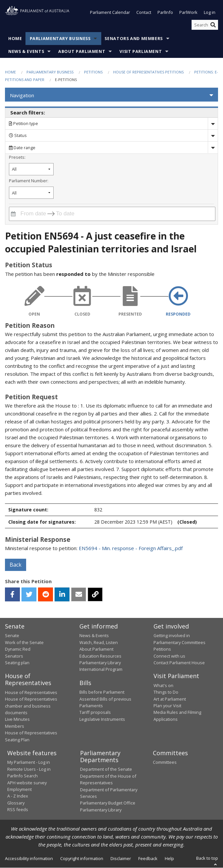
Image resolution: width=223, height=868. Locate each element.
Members (15, 726)
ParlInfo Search (22, 776)
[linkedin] (62, 594)
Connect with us (169, 656)
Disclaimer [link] (121, 859)
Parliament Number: (29, 181)
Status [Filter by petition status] (18, 136)
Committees (165, 762)
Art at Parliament (170, 699)
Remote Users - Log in (29, 769)
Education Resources (100, 656)
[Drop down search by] (213, 124)
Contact (144, 13)
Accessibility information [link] (29, 859)
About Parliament (82, 52)
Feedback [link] (148, 859)
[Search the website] (205, 25)
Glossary (16, 803)
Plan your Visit (167, 706)
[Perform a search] (213, 25)
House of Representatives (31, 692)
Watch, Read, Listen (99, 642)
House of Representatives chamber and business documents (31, 706)
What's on (163, 685)
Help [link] (169, 859)
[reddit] (45, 594)
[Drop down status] (213, 135)
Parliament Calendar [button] (110, 13)
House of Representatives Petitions (148, 72)
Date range (22, 148)
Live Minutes (17, 719)
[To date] (70, 214)
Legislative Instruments (102, 719)
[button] (111, 96)
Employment (20, 789)
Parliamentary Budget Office (108, 803)
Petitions (93, 72)
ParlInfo (165, 13)
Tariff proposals (95, 713)
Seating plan (17, 663)
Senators (14, 656)
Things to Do (166, 692)
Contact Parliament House (179, 663)
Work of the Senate (24, 642)
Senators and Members (134, 39)
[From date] (32, 214)
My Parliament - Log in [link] (29, 762)
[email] (79, 594)
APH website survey (27, 783)
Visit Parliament (141, 52)
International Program (101, 670)
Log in (210, 13)
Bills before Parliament (102, 692)
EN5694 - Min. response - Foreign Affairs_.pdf (131, 548)
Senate (12, 636)
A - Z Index (18, 796)
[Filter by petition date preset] (31, 169)
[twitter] (29, 594)
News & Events (26, 52)
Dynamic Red (18, 649)
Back (16, 565)
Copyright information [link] (82, 859)
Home (15, 39)
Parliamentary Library (100, 663)
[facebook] (12, 594)
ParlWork (188, 13)
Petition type (23, 124)
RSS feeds (18, 810)
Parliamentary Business (60, 39)
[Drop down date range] (213, 148)
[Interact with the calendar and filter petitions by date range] (13, 214)
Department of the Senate (106, 769)
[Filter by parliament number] (31, 193)
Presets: (17, 157)
